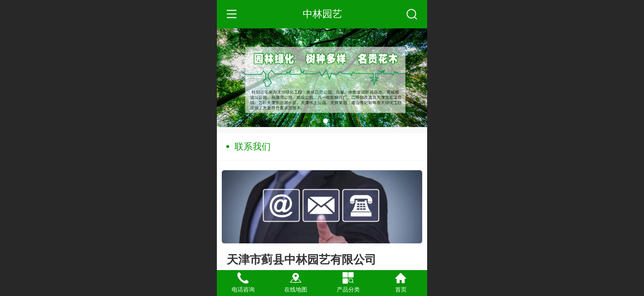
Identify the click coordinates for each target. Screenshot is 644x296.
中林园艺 (322, 14)
